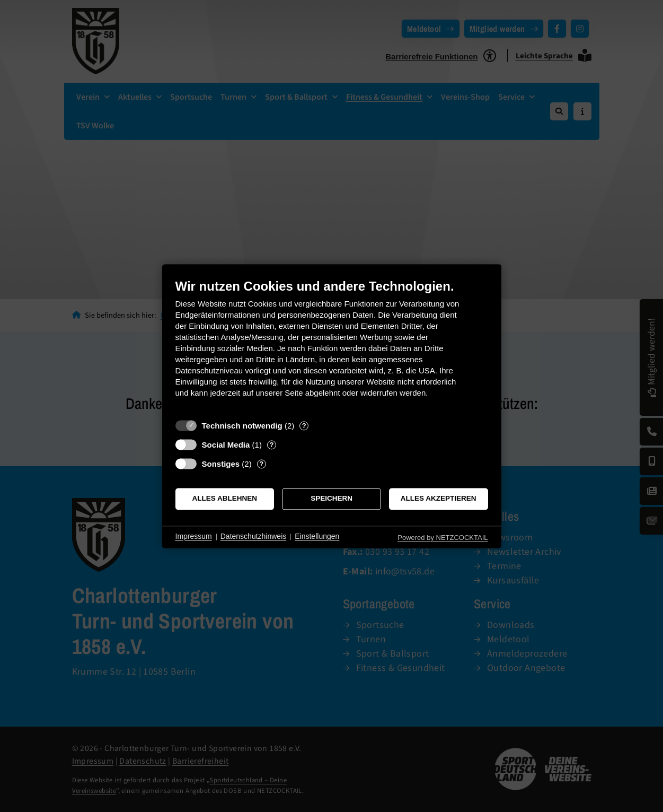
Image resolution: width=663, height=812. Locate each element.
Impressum (194, 537)
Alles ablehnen (225, 499)
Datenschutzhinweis (254, 537)
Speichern (331, 499)
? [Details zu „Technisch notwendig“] (304, 426)
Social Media (226, 445)
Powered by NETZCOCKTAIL (443, 538)
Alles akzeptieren (439, 499)
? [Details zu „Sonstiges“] (261, 464)
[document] (332, 346)
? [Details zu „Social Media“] (271, 445)
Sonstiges (221, 464)
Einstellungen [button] (317, 537)
